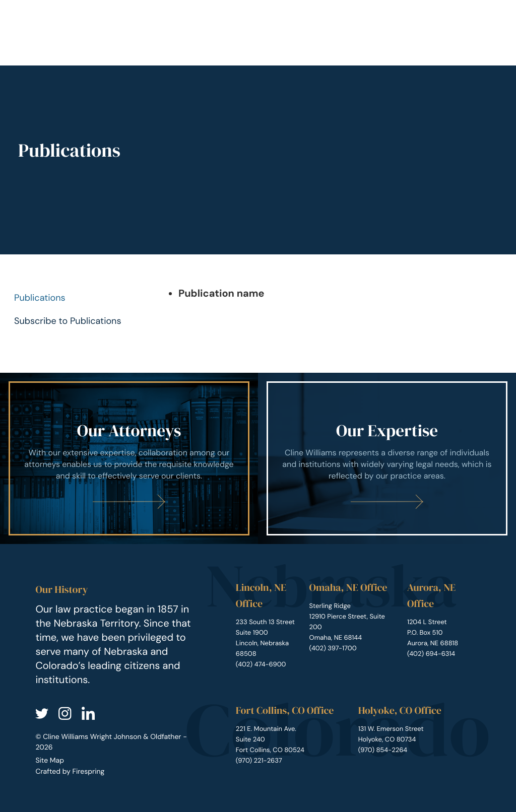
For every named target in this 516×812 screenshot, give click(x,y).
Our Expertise (387, 431)
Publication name (221, 294)
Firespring (88, 772)
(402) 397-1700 (333, 649)
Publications (40, 298)
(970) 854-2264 (383, 750)
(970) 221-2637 (259, 761)
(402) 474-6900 (261, 665)
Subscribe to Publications (68, 321)
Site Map (50, 761)
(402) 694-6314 (431, 654)
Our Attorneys (129, 431)
